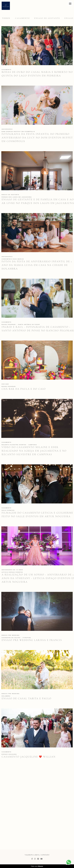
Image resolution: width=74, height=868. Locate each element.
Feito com (37, 866)
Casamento (22, 18)
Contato (45, 855)
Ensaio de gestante (47, 18)
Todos (6, 18)
